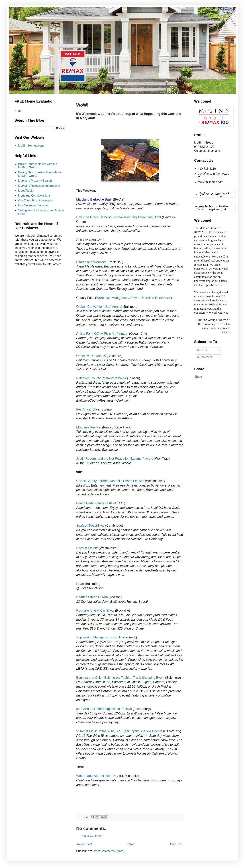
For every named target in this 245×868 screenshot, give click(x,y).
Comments (205, 357)
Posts (202, 350)
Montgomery (121, 298)
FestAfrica (83, 409)
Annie (80, 240)
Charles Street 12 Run (92, 597)
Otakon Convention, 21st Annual (100, 307)
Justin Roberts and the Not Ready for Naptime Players (115, 459)
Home (130, 844)
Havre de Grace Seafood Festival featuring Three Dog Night (119, 217)
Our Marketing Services (33, 205)
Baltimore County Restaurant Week (101, 378)
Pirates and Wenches (91, 262)
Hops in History (87, 548)
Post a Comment (92, 836)
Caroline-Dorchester (156, 298)
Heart (80, 584)
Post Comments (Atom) (109, 851)
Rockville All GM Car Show (96, 610)
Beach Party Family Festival (96, 503)
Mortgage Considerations (34, 196)
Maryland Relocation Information (39, 186)
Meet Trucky (26, 191)
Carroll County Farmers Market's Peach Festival (110, 481)
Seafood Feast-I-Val (91, 526)
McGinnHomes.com (31, 146)
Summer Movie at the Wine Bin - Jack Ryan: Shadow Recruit (119, 731)
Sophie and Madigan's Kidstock (98, 637)
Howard (136, 298)
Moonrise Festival (89, 427)
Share (198, 377)
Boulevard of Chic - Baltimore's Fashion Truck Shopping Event (120, 678)
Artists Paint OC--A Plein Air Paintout (102, 334)
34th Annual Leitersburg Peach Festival (104, 709)
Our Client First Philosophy (35, 200)
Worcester (103, 298)
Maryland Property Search (35, 181)
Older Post (175, 844)
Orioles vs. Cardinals (91, 356)
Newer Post (85, 844)
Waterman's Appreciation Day (97, 776)
